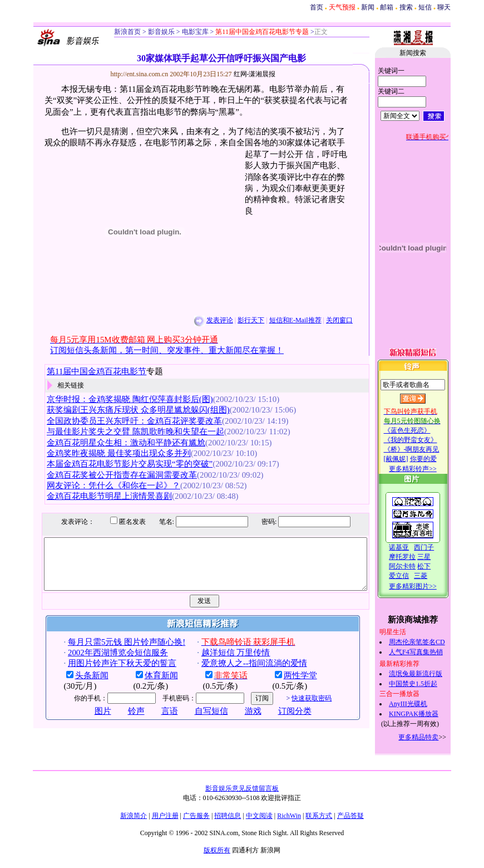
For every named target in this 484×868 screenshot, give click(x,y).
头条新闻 (80, 685)
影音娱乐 (161, 32)
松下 (436, 566)
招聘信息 (228, 816)
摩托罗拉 (414, 557)
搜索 (406, 7)
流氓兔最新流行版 (428, 674)
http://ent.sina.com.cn (128, 74)
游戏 (241, 721)
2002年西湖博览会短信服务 (106, 663)
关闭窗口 (328, 320)
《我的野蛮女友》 (422, 440)
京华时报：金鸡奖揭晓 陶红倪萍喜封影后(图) (118, 399)
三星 (436, 557)
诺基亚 (411, 547)
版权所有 (217, 850)
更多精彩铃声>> (425, 469)
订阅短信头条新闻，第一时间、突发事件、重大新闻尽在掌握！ (155, 350)
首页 (317, 7)
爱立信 (411, 576)
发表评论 (208, 320)
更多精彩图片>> (425, 586)
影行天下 (239, 320)
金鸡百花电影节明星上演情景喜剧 (98, 496)
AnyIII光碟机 (420, 704)
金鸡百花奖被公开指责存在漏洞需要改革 (110, 475)
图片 (91, 721)
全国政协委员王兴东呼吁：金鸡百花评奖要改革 (123, 421)
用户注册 (165, 816)
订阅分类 (283, 721)
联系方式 (319, 816)
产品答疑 (350, 816)
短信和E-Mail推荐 (283, 320)
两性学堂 (288, 685)
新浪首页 (127, 32)
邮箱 (387, 7)
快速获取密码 (300, 708)
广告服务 (196, 816)
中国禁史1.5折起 (425, 684)
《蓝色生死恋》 (419, 430)
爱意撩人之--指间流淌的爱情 (242, 673)
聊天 (444, 7)
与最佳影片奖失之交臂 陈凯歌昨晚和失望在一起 (124, 431)
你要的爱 (435, 459)
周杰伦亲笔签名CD (429, 642)
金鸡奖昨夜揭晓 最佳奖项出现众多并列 (107, 453)
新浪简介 (134, 816)
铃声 (124, 721)
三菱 (433, 576)
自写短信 (199, 721)
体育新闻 (149, 685)
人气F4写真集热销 (428, 652)
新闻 (368, 7)
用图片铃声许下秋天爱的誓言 (110, 673)
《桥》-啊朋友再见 (423, 449)
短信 (425, 7)
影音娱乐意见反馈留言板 (242, 788)
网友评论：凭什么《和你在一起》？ (102, 486)
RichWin (289, 816)
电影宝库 (194, 32)
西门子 (436, 547)
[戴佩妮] (408, 459)
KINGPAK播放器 (426, 714)
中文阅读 (259, 816)
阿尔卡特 (414, 566)
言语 (157, 721)
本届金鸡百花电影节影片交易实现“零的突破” (118, 464)
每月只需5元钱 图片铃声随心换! (114, 652)
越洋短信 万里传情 (224, 663)
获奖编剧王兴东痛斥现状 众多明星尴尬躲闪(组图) (127, 410)
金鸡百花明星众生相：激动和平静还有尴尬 (114, 443)
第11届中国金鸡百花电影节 (85, 371)
